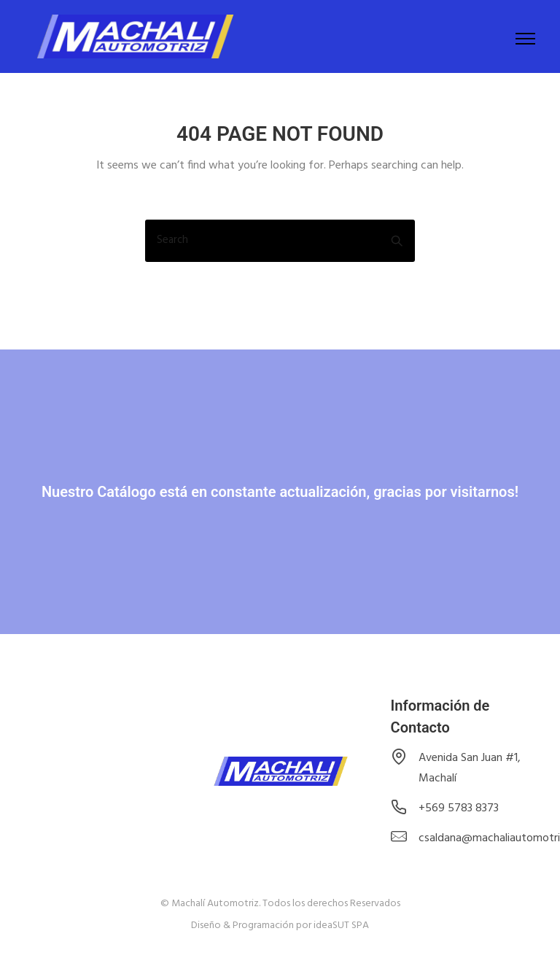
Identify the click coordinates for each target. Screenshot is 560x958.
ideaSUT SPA (341, 926)
